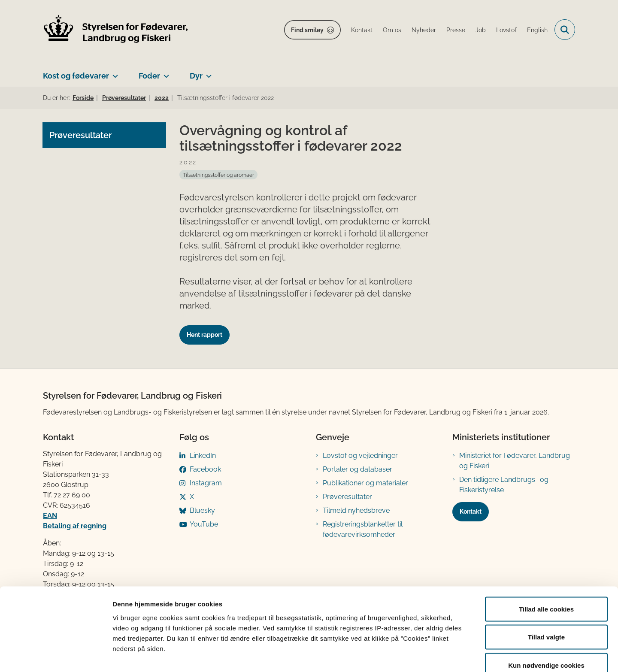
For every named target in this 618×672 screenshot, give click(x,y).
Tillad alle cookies (546, 559)
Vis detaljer (446, 655)
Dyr (196, 76)
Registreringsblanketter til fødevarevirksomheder (363, 529)
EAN (50, 516)
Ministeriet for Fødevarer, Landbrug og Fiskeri (515, 461)
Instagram (206, 483)
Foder (149, 76)
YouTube (204, 524)
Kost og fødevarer (76, 76)
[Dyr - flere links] (207, 73)
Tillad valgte (546, 588)
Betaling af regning (75, 526)
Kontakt (471, 512)
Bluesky (202, 510)
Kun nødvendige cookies (546, 616)
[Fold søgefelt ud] (565, 30)
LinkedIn (203, 456)
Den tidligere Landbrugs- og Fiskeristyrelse (504, 485)
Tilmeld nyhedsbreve (356, 510)
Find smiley (307, 30)
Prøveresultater (347, 497)
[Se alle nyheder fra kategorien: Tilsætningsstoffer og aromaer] (218, 175)
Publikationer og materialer (365, 483)
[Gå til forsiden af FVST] (116, 30)
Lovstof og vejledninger (360, 456)
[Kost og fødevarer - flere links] (114, 73)
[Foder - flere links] (165, 73)
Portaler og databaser (357, 469)
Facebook (205, 469)
